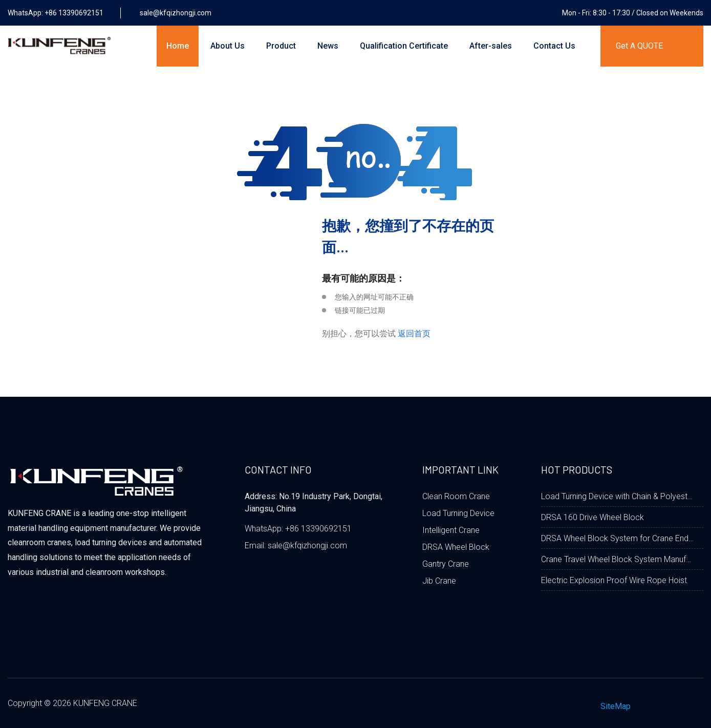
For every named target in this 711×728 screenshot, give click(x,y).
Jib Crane (439, 581)
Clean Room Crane (456, 496)
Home (178, 46)
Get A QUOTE (639, 46)
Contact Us (554, 46)
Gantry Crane (446, 564)
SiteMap (616, 706)
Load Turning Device (458, 513)
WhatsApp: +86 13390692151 (298, 529)
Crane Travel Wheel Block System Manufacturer (618, 559)
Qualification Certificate (404, 46)
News (328, 46)
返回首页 (414, 334)
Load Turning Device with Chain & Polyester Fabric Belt (618, 496)
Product (281, 46)
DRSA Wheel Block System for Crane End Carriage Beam (618, 538)
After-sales (491, 46)
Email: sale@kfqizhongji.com (296, 545)
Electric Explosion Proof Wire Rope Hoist (614, 580)
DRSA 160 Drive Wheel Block (592, 517)
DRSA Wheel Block (456, 547)
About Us (228, 46)
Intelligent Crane (451, 530)
